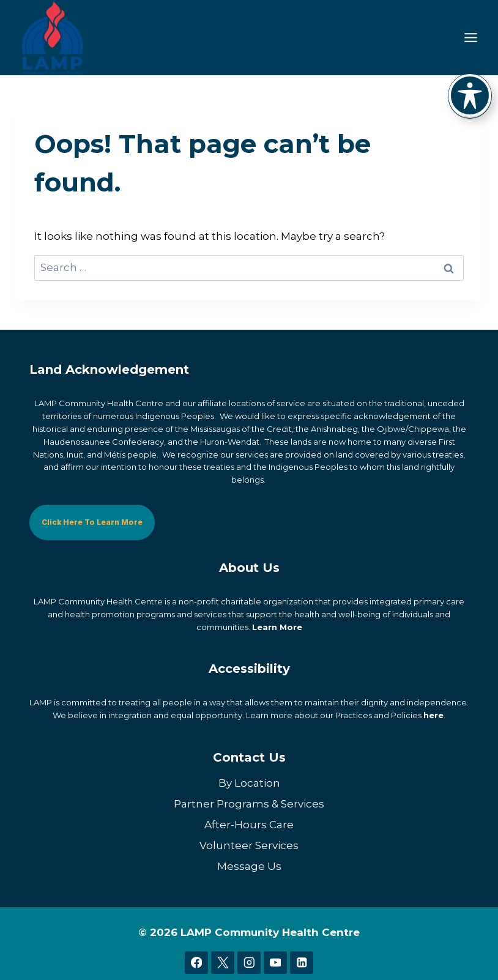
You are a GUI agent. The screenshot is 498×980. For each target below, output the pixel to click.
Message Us (249, 866)
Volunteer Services (249, 845)
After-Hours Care (249, 824)
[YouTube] (275, 963)
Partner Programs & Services (249, 803)
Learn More (277, 626)
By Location (249, 782)
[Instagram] (249, 963)
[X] (222, 963)
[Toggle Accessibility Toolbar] (470, 95)
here (433, 715)
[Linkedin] (301, 963)
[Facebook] (196, 963)
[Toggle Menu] (471, 38)
